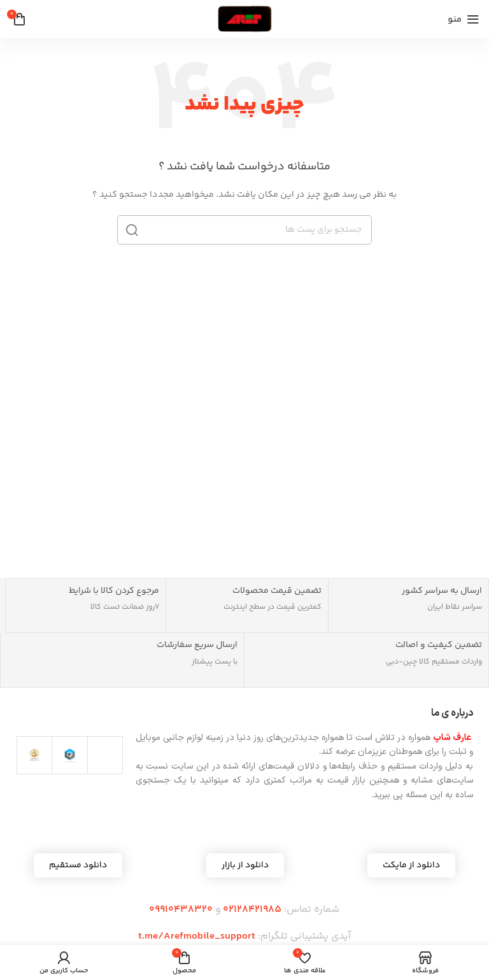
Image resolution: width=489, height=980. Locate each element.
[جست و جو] (244, 230)
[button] (245, 865)
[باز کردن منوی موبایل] (464, 19)
